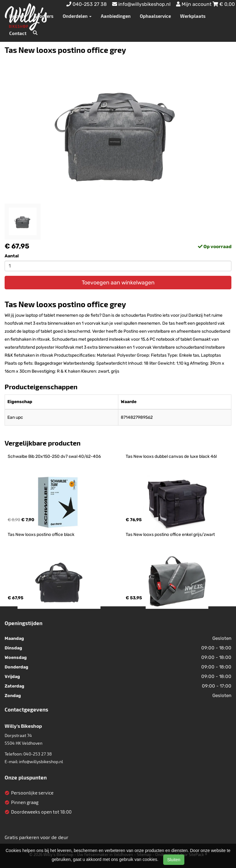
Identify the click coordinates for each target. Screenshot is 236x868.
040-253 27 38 (38, 754)
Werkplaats (193, 16)
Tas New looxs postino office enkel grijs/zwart (170, 535)
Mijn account (194, 4)
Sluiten (174, 860)
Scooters (44, 16)
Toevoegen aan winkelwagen (118, 283)
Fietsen (17, 16)
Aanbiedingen (116, 16)
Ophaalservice (155, 16)
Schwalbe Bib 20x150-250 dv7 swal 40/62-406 (54, 456)
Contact (18, 33)
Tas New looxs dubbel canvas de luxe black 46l (171, 456)
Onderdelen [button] (77, 16)
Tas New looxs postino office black (41, 535)
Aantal (12, 256)
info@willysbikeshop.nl (41, 761)
